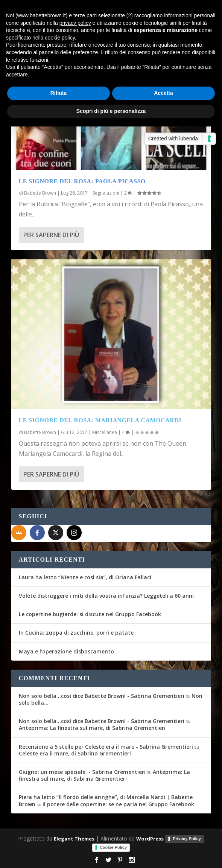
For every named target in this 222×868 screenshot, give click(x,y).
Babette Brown (40, 193)
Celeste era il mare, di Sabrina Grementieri (75, 753)
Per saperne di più (51, 235)
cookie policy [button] (60, 38)
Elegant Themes (74, 839)
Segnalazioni (106, 193)
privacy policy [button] (75, 23)
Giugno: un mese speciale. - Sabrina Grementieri (82, 772)
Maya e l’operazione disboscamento (66, 651)
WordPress (150, 839)
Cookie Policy (113, 847)
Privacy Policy (187, 839)
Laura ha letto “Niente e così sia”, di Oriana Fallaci (85, 577)
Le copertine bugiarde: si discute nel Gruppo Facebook (90, 614)
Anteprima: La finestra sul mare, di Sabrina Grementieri (92, 728)
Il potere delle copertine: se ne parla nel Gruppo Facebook (118, 804)
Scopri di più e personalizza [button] (111, 111)
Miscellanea (105, 432)
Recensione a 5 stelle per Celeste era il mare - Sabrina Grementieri (106, 747)
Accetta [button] (163, 93)
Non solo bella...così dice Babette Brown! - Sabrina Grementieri (102, 696)
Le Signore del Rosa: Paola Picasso (82, 181)
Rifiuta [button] (59, 93)
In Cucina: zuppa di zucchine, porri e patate (76, 633)
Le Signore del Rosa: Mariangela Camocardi (100, 420)
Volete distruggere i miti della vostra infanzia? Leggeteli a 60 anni (106, 596)
